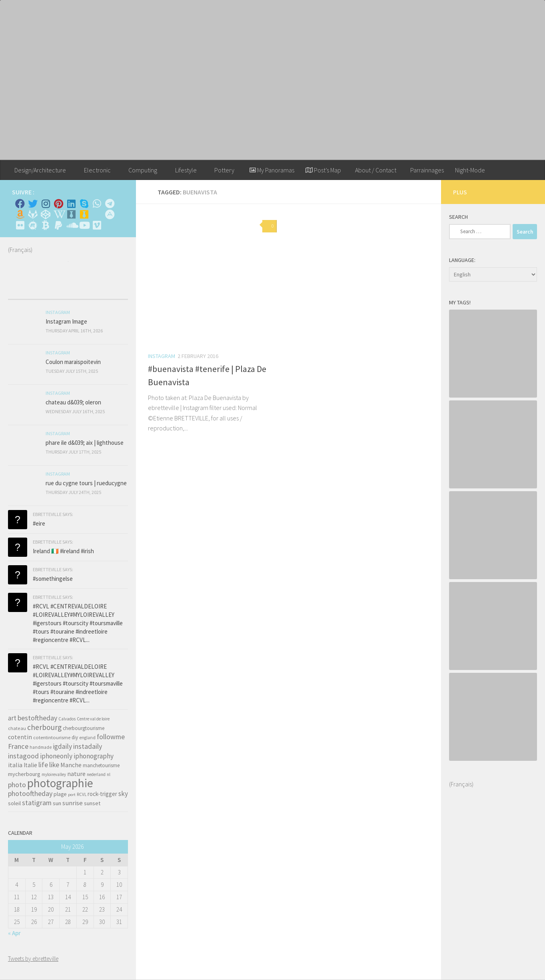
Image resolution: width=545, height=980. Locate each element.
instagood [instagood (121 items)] (23, 756)
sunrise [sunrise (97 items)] (73, 803)
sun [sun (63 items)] (57, 803)
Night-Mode (470, 170)
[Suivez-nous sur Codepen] (46, 214)
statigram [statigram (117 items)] (37, 803)
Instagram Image (66, 321)
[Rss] (97, 214)
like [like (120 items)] (54, 765)
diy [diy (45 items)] (75, 737)
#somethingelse (53, 579)
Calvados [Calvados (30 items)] (67, 719)
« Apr (14, 933)
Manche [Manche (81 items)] (71, 765)
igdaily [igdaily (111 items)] (62, 746)
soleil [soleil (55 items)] (14, 803)
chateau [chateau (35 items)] (17, 728)
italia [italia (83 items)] (15, 765)
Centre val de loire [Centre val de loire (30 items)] (93, 719)
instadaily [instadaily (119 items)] (88, 746)
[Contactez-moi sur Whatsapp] (97, 204)
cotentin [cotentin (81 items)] (20, 737)
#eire (39, 523)
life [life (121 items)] (43, 765)
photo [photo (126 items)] (17, 785)
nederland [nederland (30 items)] (96, 774)
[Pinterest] (58, 204)
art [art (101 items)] (12, 718)
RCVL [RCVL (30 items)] (82, 794)
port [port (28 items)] (72, 795)
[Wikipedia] (58, 214)
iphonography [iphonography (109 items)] (94, 756)
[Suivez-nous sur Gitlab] (33, 214)
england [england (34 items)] (87, 738)
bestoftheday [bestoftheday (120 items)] (37, 718)
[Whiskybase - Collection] (71, 214)
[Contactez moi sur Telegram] (110, 204)
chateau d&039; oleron (73, 402)
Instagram (162, 356)
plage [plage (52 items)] (60, 794)
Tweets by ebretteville (33, 959)
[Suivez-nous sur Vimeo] (97, 225)
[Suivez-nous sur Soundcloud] (71, 225)
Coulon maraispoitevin (73, 362)
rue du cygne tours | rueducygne (86, 483)
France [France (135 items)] (18, 746)
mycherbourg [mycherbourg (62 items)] (24, 774)
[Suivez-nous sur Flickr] (20, 225)
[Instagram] (46, 204)
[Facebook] (20, 204)
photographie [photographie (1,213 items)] (60, 783)
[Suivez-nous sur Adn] (110, 214)
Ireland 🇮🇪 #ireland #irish (63, 551)
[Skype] (84, 204)
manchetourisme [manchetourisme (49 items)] (101, 765)
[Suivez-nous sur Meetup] (33, 225)
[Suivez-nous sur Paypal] (58, 225)
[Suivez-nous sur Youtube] (84, 225)
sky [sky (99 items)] (123, 794)
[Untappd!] (84, 214)
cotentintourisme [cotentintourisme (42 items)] (52, 737)
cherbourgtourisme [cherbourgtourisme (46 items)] (84, 728)
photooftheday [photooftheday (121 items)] (30, 793)
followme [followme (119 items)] (111, 737)
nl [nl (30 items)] (109, 774)
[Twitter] (33, 204)
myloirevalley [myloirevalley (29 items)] (54, 774)
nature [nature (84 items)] (76, 774)
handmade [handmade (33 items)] (41, 747)
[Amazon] (20, 214)
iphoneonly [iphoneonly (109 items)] (56, 756)
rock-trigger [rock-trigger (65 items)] (102, 794)
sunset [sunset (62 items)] (92, 803)
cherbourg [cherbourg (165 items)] (44, 727)
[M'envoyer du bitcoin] (46, 225)
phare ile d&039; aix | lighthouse (85, 443)
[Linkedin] (71, 204)
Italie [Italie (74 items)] (30, 765)
